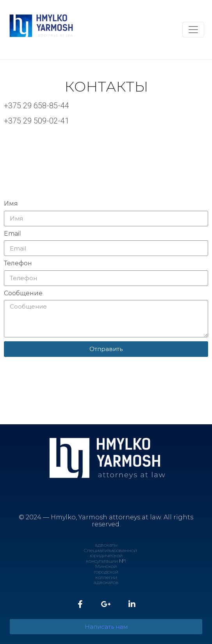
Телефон (18, 263)
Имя (11, 204)
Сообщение (23, 293)
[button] (106, 627)
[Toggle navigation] (193, 30)
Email (12, 234)
